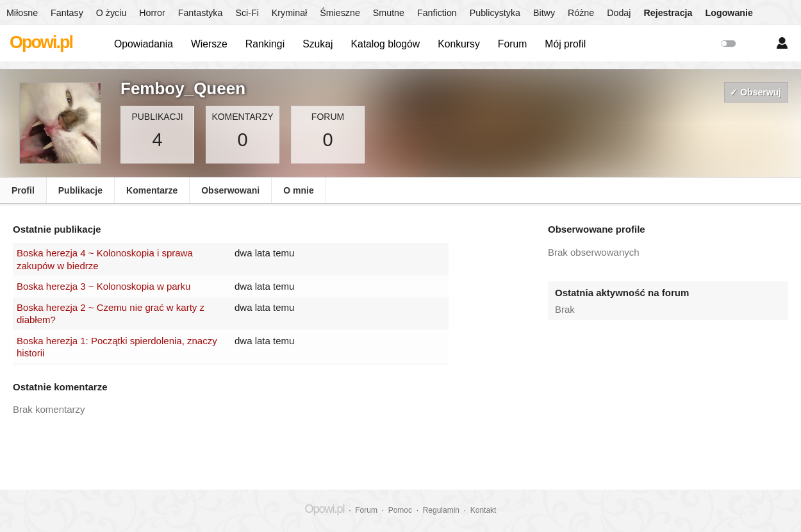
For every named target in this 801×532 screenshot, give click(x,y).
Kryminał (289, 13)
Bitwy (544, 13)
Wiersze (209, 44)
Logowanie (729, 13)
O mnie (298, 190)
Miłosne (22, 13)
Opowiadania (144, 44)
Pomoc (400, 510)
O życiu (111, 13)
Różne (581, 13)
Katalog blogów (385, 44)
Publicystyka (495, 13)
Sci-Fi (247, 13)
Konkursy (459, 44)
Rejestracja (668, 13)
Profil (23, 190)
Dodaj (619, 13)
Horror (152, 13)
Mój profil (565, 44)
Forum (513, 44)
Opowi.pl (41, 42)
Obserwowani (230, 190)
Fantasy (67, 13)
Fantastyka (201, 13)
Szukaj (318, 44)
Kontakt (483, 510)
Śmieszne (340, 13)
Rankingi (265, 44)
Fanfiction (437, 13)
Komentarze (152, 190)
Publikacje (80, 190)
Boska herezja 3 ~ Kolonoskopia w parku (103, 286)
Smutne (389, 13)
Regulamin (441, 510)
